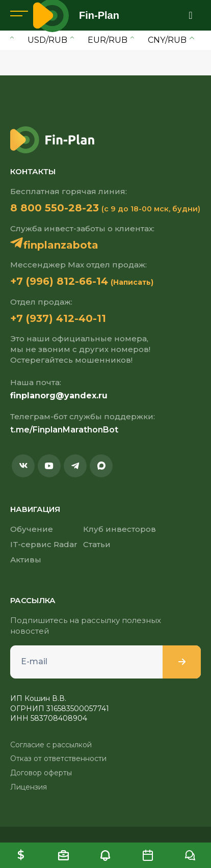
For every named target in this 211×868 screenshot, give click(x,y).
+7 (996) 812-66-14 (59, 281)
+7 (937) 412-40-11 (58, 318)
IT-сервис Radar (44, 544)
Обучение (32, 529)
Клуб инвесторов (120, 529)
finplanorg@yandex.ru (59, 396)
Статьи (97, 544)
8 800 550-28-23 (55, 208)
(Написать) (132, 282)
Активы (26, 560)
